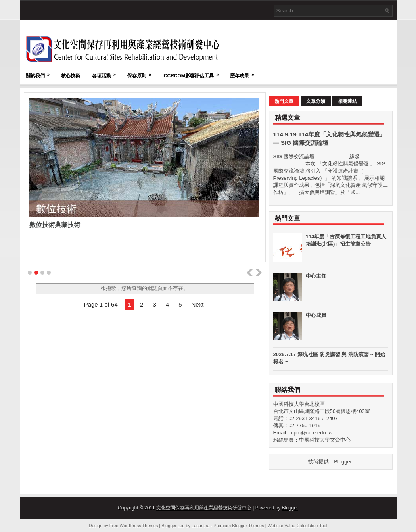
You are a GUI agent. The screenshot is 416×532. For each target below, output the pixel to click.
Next (197, 304)
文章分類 (316, 101)
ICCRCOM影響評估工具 (193, 72)
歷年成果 (245, 72)
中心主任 (316, 276)
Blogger (343, 462)
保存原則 (142, 72)
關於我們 (40, 72)
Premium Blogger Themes (239, 526)
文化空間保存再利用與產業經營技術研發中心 (204, 508)
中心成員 (316, 315)
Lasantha (200, 526)
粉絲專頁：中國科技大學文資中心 (312, 440)
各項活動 (107, 72)
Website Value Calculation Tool (297, 526)
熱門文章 (284, 101)
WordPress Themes (139, 526)
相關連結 (347, 101)
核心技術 (71, 76)
